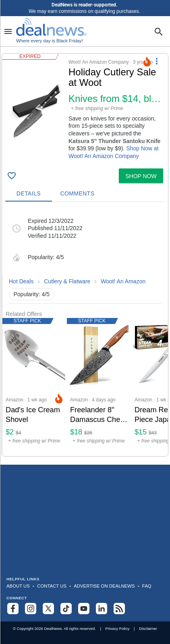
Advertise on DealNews (104, 586)
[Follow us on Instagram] (31, 609)
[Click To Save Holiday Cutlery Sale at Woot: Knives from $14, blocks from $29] (12, 176)
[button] (85, 109)
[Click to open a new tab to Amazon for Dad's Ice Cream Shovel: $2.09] (35, 387)
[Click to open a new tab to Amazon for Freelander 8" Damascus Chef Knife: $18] (99, 387)
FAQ (147, 586)
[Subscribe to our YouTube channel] (84, 609)
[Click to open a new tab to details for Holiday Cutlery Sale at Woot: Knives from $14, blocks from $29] (35, 111)
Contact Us (52, 586)
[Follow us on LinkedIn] (102, 609)
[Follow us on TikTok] (66, 609)
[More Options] (157, 61)
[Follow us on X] (48, 609)
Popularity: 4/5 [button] (32, 294)
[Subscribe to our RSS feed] (119, 609)
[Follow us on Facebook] (13, 609)
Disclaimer (148, 628)
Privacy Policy (118, 628)
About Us (18, 586)
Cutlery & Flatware (67, 281)
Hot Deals (21, 281)
